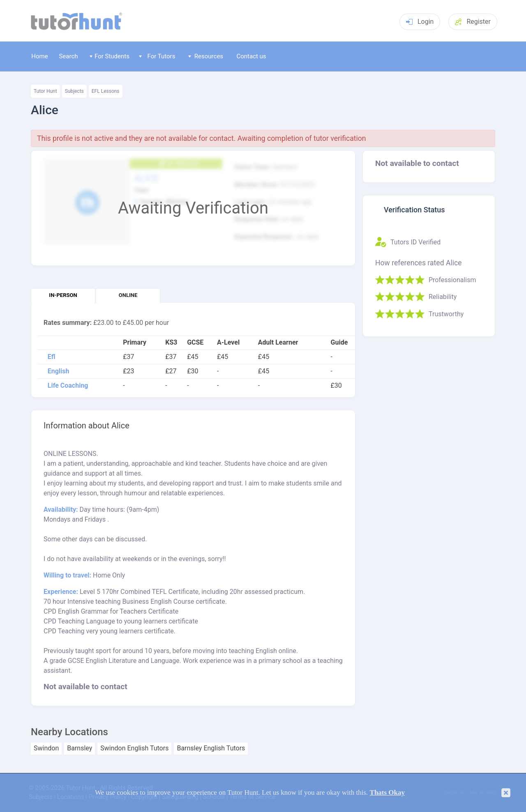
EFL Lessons (106, 91)
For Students (110, 56)
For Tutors (157, 56)
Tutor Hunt (45, 91)
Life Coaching (68, 386)
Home (39, 56)
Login (420, 22)
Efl (52, 357)
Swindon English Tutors (134, 748)
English (59, 371)
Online (128, 295)
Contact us (251, 56)
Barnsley (80, 748)
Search (68, 56)
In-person (63, 295)
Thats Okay (388, 792)
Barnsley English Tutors (211, 748)
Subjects (74, 91)
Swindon (46, 748)
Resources (206, 56)
